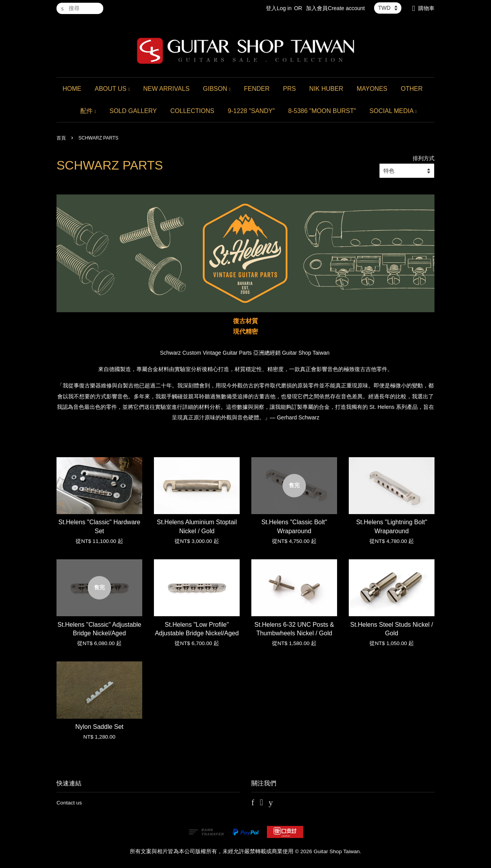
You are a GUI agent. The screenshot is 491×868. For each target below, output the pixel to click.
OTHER (412, 89)
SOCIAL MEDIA (393, 111)
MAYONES (372, 89)
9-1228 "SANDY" (251, 111)
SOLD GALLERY (133, 111)
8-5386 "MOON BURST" (322, 111)
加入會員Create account (335, 8)
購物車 (426, 8)
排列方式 (424, 158)
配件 (88, 111)
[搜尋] (80, 8)
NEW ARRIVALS (166, 89)
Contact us (69, 803)
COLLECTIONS (192, 111)
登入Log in (279, 8)
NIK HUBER (326, 89)
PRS (289, 89)
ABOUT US (112, 89)
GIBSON (217, 89)
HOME (72, 89)
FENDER (257, 89)
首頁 (61, 138)
